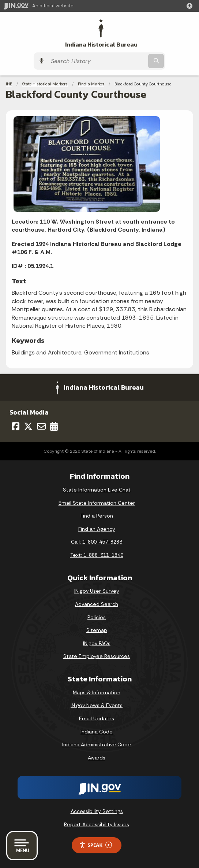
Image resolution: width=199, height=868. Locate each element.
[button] (191, 6)
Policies (97, 617)
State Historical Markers (45, 84)
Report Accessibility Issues (97, 824)
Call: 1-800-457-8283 (97, 542)
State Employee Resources (97, 656)
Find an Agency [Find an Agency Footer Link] (97, 529)
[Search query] (97, 61)
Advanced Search (97, 604)
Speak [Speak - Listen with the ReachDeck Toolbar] (95, 845)
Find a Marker (91, 84)
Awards (97, 758)
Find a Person (97, 516)
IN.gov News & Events (97, 705)
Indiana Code (97, 732)
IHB (9, 84)
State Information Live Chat (97, 490)
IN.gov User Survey (97, 591)
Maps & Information (97, 692)
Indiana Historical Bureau (101, 45)
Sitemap (97, 630)
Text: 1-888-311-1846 (97, 555)
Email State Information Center (97, 503)
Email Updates (97, 718)
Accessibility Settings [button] (97, 811)
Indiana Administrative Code (97, 744)
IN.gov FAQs (97, 643)
